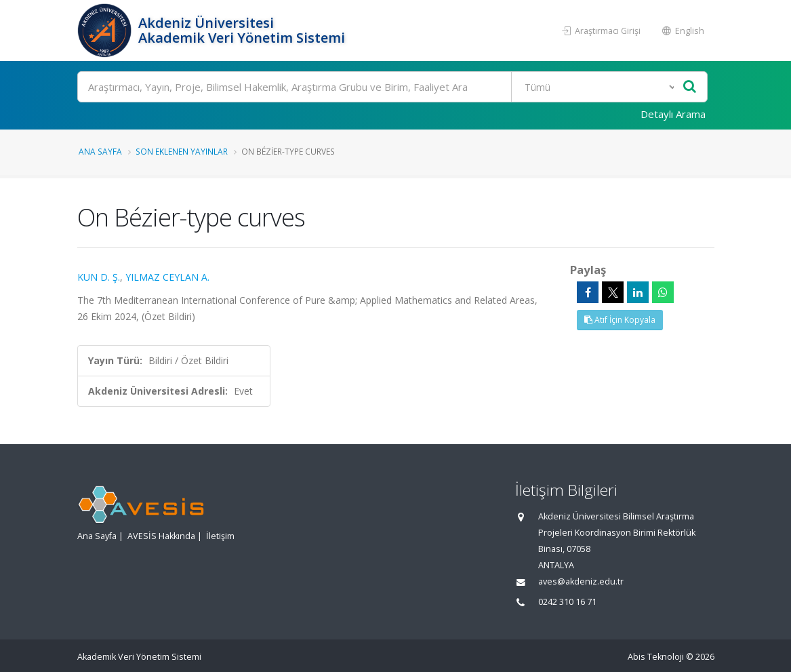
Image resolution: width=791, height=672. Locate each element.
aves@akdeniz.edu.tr (581, 581)
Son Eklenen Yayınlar (182, 151)
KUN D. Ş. (99, 277)
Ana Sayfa (100, 151)
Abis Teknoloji (656, 657)
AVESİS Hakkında (161, 536)
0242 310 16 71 (567, 602)
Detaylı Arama (673, 114)
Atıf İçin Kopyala (620, 320)
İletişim (220, 536)
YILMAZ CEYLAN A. (167, 277)
